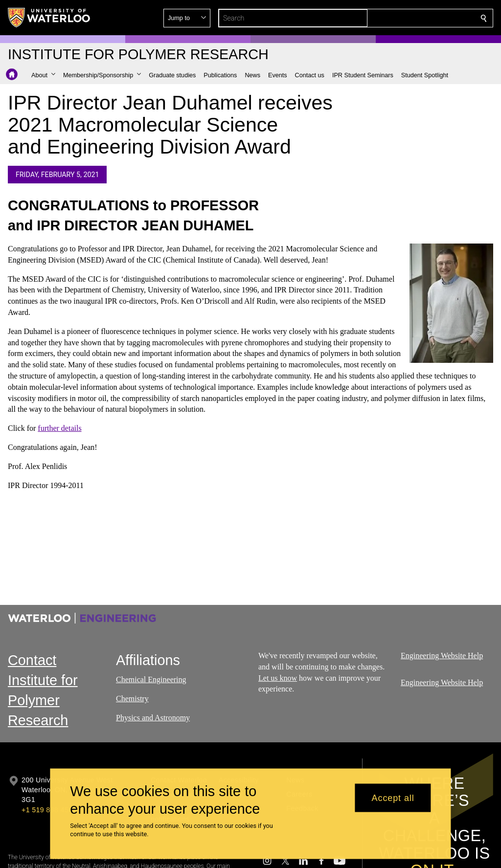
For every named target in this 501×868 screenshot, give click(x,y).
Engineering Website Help (442, 656)
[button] (413, 18)
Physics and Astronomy (153, 717)
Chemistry (132, 698)
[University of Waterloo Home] (49, 18)
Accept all (393, 798)
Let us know (278, 678)
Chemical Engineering (151, 679)
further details (59, 429)
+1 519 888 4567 (49, 810)
